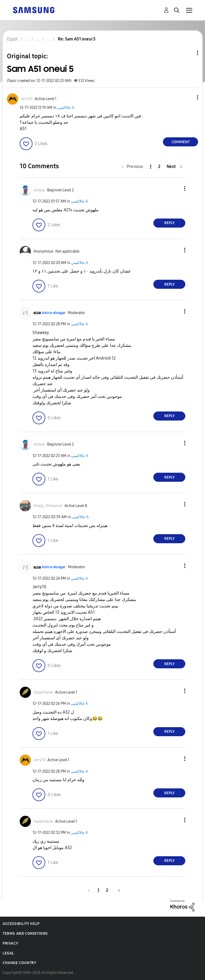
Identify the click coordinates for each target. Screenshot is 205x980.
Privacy (10, 943)
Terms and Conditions (25, 934)
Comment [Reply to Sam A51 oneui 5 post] (181, 142)
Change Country (19, 963)
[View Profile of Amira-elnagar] (54, 313)
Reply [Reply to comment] (169, 223)
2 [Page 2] (159, 166)
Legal (8, 953)
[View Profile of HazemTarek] (43, 692)
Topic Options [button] (188, 53)
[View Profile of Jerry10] (27, 99)
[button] (189, 98)
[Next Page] (174, 166)
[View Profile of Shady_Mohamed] (48, 506)
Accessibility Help (21, 924)
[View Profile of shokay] (39, 190)
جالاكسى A (66, 108)
